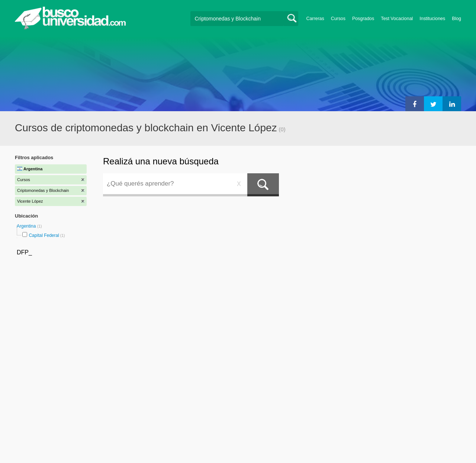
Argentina (27, 226)
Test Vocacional (397, 19)
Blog (456, 19)
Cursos (338, 19)
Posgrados (363, 19)
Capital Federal (44, 235)
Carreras (315, 19)
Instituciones (432, 19)
